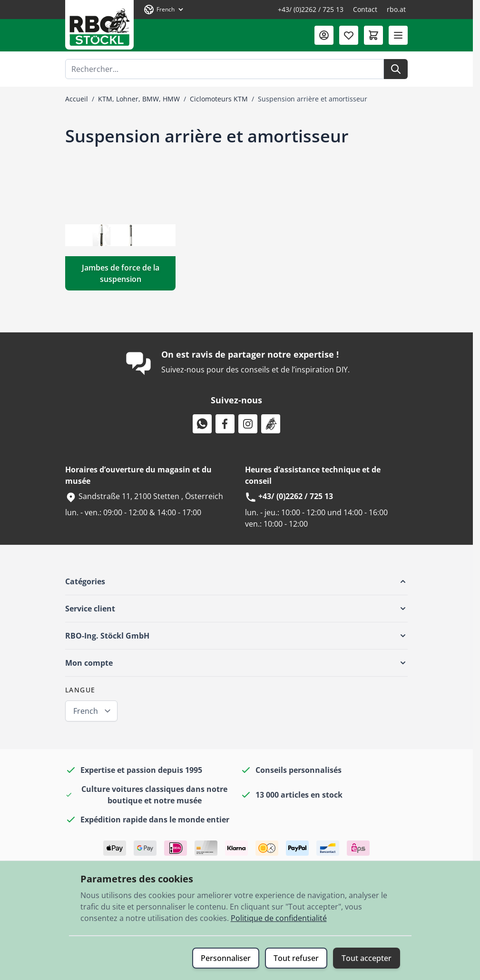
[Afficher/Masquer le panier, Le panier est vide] (373, 35)
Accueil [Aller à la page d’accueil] (77, 99)
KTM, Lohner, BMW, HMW (139, 99)
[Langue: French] (164, 10)
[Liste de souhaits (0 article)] (349, 35)
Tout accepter (367, 958)
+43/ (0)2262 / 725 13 (311, 9)
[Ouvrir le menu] (398, 35)
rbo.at (396, 9)
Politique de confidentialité (279, 918)
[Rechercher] (396, 69)
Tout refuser (296, 958)
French (86, 711)
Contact (365, 9)
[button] (236, 581)
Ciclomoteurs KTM (219, 99)
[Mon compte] (324, 35)
